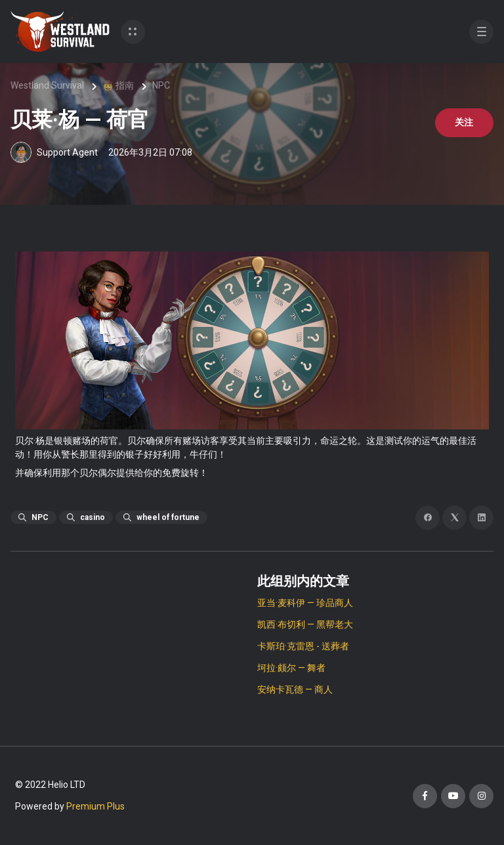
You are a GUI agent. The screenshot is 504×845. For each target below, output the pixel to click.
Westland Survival (47, 85)
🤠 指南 (118, 85)
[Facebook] (428, 518)
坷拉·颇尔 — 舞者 (291, 668)
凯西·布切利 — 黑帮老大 (305, 624)
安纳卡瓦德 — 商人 (295, 689)
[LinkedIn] (481, 518)
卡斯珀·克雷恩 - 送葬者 (303, 646)
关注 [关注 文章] (463, 123)
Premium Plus (95, 806)
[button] (133, 32)
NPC (161, 85)
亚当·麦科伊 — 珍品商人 (305, 603)
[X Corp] (454, 518)
